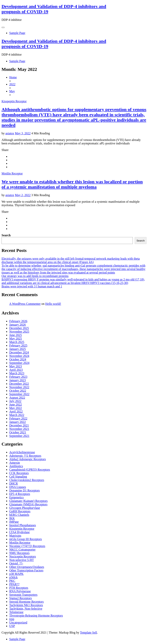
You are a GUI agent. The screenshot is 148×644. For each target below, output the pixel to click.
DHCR (13, 483)
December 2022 (19, 384)
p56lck (13, 577)
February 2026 (18, 321)
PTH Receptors (19, 588)
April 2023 (16, 370)
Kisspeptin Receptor (14, 101)
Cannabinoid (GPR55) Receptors (30, 470)
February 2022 (18, 418)
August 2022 (17, 398)
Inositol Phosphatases (23, 525)
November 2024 (19, 356)
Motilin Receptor (12, 173)
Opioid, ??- (16, 563)
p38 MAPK (16, 574)
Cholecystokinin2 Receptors (27, 480)
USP (12, 626)
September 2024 (19, 363)
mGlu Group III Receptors (26, 539)
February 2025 (18, 345)
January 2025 (18, 349)
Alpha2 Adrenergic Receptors (28, 459)
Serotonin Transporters (23, 595)
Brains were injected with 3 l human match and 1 (32, 286)
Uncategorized (18, 622)
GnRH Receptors (20, 511)
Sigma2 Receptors (21, 598)
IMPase (14, 522)
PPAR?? (14, 584)
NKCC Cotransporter (22, 550)
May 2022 (16, 408)
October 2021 (18, 432)
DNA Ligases (18, 487)
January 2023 (18, 380)
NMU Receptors (19, 553)
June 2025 (16, 335)
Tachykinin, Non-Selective (26, 609)
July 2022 (15, 401)
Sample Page (17, 33)
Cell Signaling (18, 477)
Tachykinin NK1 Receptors (26, 605)
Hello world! (53, 304)
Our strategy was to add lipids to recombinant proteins (35, 276)
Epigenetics (16, 497)
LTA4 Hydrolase (19, 532)
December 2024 (19, 352)
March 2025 (17, 342)
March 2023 (17, 373)
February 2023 (18, 377)
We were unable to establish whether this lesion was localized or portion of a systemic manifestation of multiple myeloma (72, 184)
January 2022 (18, 422)
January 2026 (18, 325)
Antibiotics (16, 466)
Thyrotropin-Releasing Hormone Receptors (36, 616)
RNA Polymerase (20, 591)
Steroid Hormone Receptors (26, 602)
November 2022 (19, 387)
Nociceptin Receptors (23, 556)
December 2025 (19, 328)
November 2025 (19, 332)
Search (6, 235)
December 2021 (19, 425)
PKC (12, 581)
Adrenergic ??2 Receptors (25, 456)
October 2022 (18, 391)
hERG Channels (19, 515)
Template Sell (88, 633)
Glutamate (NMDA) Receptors (28, 504)
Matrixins (15, 536)
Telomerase (16, 612)
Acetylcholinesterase (22, 452)
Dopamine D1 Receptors (24, 490)
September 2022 (19, 394)
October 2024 (18, 359)
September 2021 (19, 436)
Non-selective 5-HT (22, 560)
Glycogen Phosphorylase (25, 508)
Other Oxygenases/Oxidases (27, 567)
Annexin (15, 463)
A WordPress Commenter (25, 304)
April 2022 (16, 411)
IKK (12, 518)
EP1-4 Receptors (20, 494)
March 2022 (17, 415)
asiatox (10, 133)
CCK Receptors (19, 473)
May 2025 (16, 339)
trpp (12, 619)
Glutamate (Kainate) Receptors (28, 501)
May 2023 (16, 366)
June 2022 (16, 405)
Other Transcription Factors (26, 570)
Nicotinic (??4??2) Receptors (27, 546)
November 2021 (19, 429)
